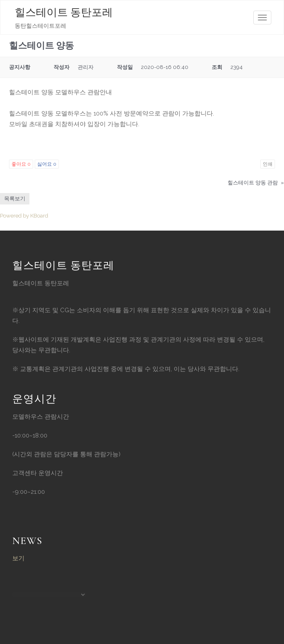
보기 (18, 558)
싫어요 (47, 164)
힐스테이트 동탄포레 (64, 12)
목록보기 (15, 199)
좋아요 (21, 164)
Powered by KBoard (24, 216)
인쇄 (268, 164)
